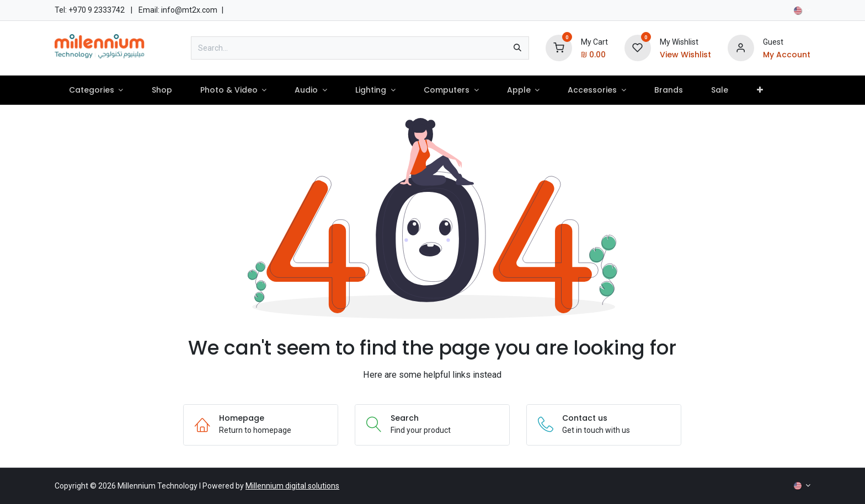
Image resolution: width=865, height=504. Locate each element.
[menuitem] (96, 90)
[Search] (517, 48)
